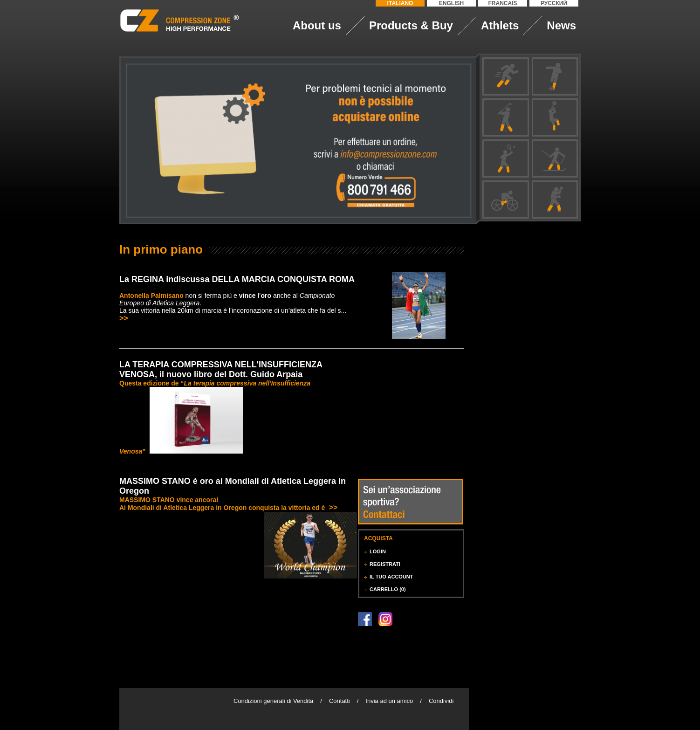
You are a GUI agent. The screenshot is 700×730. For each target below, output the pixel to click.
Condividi (441, 701)
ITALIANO (400, 3)
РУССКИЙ (554, 3)
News (561, 25)
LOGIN (378, 551)
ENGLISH (451, 3)
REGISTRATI (385, 564)
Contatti (340, 701)
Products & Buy (411, 25)
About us (317, 25)
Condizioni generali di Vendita (273, 701)
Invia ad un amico (389, 701)
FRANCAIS (503, 3)
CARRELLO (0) (388, 589)
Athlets (500, 25)
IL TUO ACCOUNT (391, 577)
